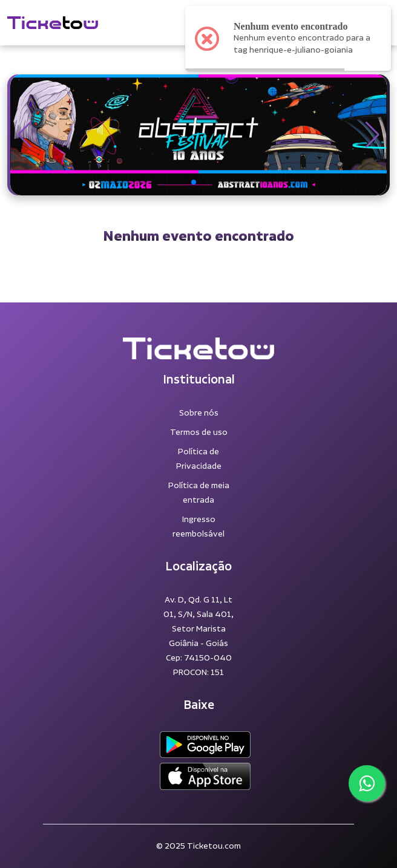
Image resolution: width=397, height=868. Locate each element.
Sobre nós (199, 413)
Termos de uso (199, 432)
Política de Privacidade (199, 459)
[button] (25, 135)
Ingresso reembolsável (198, 527)
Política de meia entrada (199, 493)
